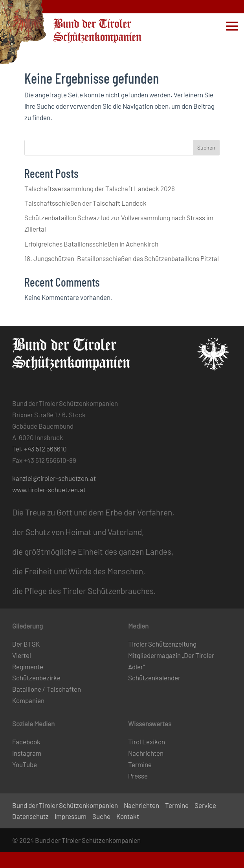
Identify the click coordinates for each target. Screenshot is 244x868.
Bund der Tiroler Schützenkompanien (65, 805)
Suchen (206, 147)
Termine (140, 764)
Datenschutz (30, 816)
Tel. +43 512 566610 (39, 449)
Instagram (27, 753)
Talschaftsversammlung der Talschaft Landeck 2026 (100, 188)
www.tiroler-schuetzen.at (49, 490)
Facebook (26, 742)
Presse (138, 776)
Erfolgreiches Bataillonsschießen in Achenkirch (91, 244)
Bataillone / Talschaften (47, 689)
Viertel (22, 655)
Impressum (71, 816)
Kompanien (28, 700)
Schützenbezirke (36, 678)
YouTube (25, 764)
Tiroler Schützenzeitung (162, 644)
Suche (101, 816)
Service (205, 805)
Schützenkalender (154, 678)
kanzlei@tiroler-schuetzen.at (54, 478)
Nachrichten (146, 753)
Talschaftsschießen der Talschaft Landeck (85, 203)
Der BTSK (26, 644)
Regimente (28, 667)
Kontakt (128, 816)
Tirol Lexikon (147, 742)
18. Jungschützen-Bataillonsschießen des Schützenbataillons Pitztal (122, 258)
